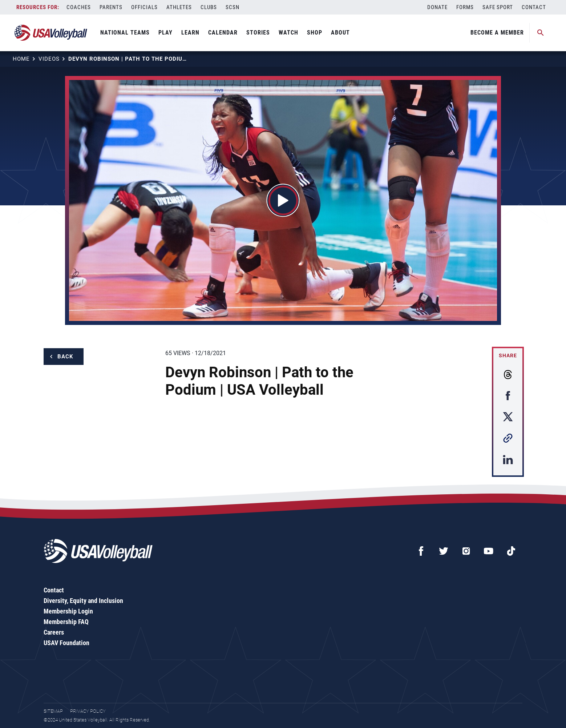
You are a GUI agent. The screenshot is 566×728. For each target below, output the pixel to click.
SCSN (233, 7)
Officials (144, 7)
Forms (465, 7)
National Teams (125, 33)
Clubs (209, 7)
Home (21, 59)
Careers (54, 632)
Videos (49, 59)
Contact (534, 7)
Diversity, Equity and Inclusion (83, 601)
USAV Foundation (66, 643)
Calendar (223, 33)
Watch (288, 33)
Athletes (179, 7)
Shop (315, 33)
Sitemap (53, 711)
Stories (258, 33)
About (340, 33)
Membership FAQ (66, 622)
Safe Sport (498, 7)
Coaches (79, 7)
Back (65, 357)
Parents (111, 7)
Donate (437, 7)
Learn (190, 33)
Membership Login (68, 611)
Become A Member (497, 33)
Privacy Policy (88, 711)
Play (165, 33)
